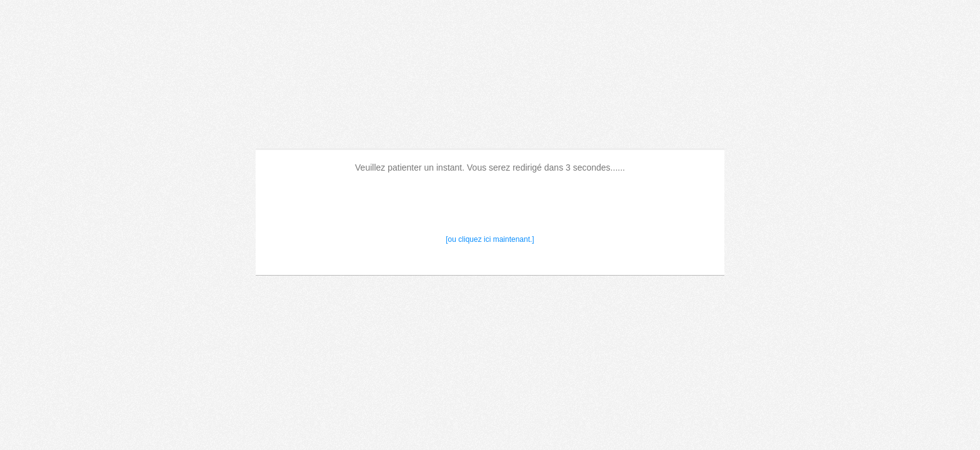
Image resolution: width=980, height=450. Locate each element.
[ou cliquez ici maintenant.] (490, 239)
